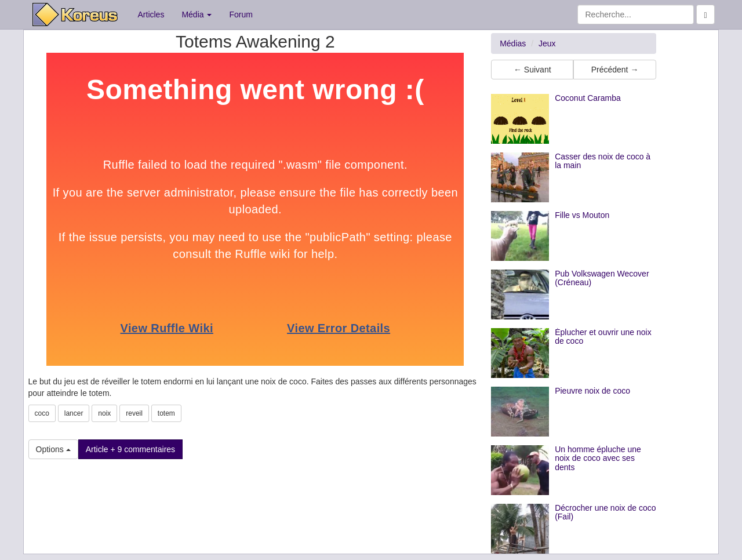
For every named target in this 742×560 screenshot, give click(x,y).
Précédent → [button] (615, 70)
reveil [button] (134, 413)
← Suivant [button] (532, 70)
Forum (241, 14)
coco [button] (42, 413)
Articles (151, 14)
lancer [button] (74, 413)
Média (197, 14)
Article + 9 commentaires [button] (130, 449)
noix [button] (104, 413)
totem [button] (166, 413)
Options (53, 449)
